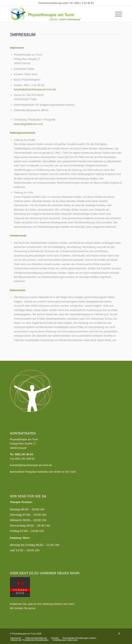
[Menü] (117, 14)
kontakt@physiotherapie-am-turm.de (35, 89)
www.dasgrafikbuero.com (29, 124)
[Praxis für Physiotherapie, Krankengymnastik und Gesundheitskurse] (55, 14)
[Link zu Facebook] (119, 634)
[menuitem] (117, 14)
